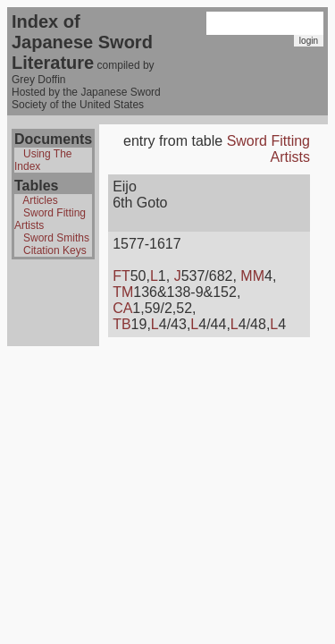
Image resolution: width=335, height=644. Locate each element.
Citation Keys (55, 250)
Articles (40, 200)
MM (252, 276)
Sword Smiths (56, 238)
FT (121, 276)
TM (123, 292)
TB (121, 324)
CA (122, 308)
